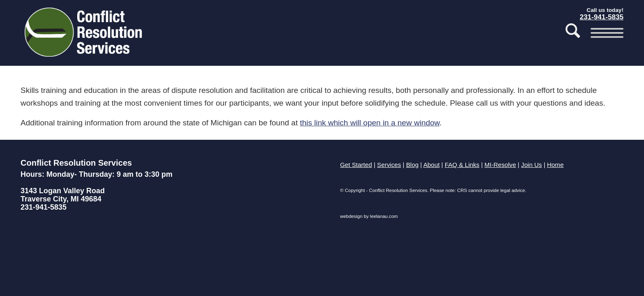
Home (555, 165)
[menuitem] (573, 33)
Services (389, 165)
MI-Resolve (500, 165)
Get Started (356, 165)
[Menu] (604, 33)
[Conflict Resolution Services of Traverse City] (85, 35)
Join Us (532, 165)
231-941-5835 (44, 207)
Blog (412, 165)
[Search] (573, 33)
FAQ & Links (462, 165)
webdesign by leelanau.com (369, 216)
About (432, 165)
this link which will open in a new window (370, 123)
